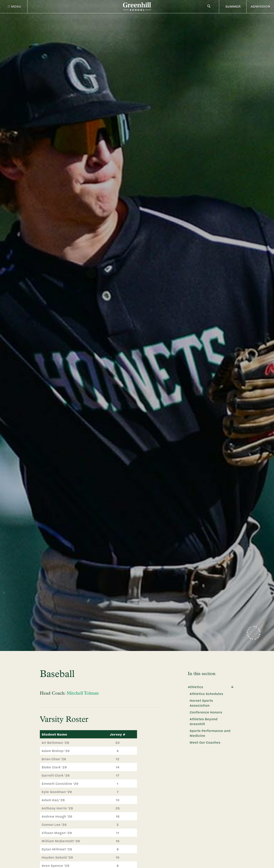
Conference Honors (206, 712)
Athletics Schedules (206, 694)
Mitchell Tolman (83, 693)
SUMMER (233, 6)
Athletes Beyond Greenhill (203, 721)
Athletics (195, 687)
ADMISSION (260, 6)
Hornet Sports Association (201, 703)
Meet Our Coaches (205, 742)
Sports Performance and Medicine (210, 733)
